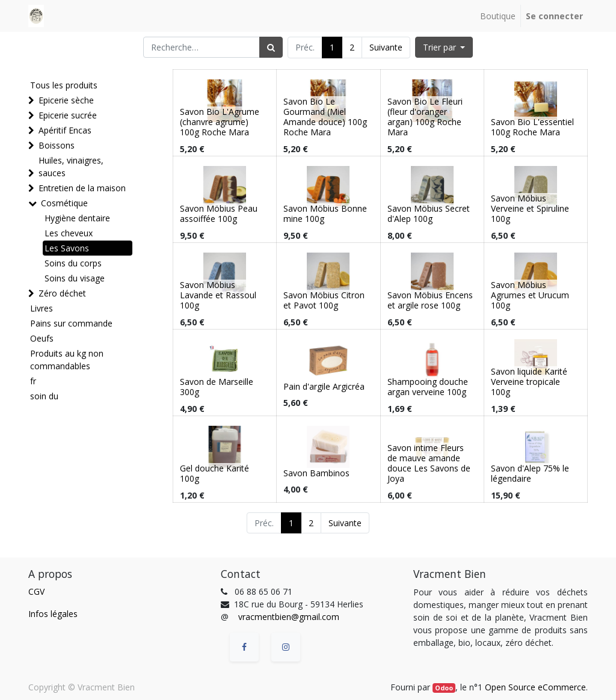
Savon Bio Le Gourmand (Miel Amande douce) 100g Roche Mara (325, 116)
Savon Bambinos (316, 473)
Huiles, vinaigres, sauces (71, 167)
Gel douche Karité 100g (214, 473)
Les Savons (67, 248)
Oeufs (42, 338)
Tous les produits (64, 85)
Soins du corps (73, 263)
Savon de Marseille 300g (217, 387)
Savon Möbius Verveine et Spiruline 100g (530, 208)
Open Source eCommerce (535, 687)
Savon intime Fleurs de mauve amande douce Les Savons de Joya (429, 463)
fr (33, 381)
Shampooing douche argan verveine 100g (428, 387)
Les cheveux (69, 233)
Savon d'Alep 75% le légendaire (530, 473)
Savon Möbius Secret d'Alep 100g (429, 213)
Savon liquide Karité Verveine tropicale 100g (529, 382)
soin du (44, 396)
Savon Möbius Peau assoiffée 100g (219, 213)
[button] (444, 47)
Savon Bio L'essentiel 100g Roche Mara (532, 127)
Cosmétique (64, 203)
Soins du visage (75, 278)
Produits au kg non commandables (67, 360)
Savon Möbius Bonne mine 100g (325, 213)
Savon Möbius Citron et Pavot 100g (324, 300)
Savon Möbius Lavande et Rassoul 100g (218, 295)
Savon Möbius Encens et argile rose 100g (430, 300)
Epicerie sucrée (68, 115)
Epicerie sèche (66, 100)
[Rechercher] (271, 47)
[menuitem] (498, 16)
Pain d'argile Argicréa (324, 386)
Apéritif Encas (65, 130)
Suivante (386, 47)
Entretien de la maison (82, 188)
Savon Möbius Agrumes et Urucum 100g (530, 295)
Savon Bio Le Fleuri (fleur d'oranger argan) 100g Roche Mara (425, 116)
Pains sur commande (71, 323)
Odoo (444, 688)
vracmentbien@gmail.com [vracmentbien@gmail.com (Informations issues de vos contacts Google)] (289, 617)
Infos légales (53, 614)
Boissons (57, 145)
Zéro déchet (62, 293)
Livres (42, 308)
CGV (36, 591)
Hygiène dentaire (77, 218)
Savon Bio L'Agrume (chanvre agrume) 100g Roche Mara (220, 122)
